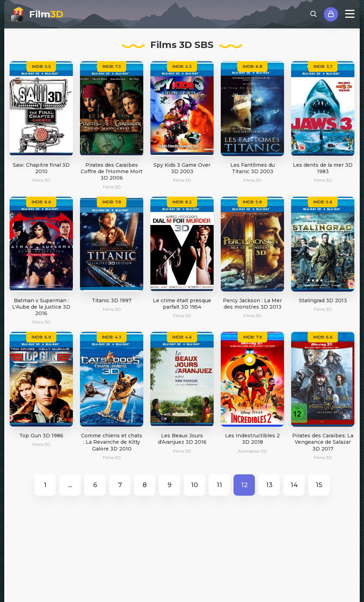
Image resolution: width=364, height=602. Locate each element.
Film (46, 14)
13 (269, 485)
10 (194, 485)
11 (219, 485)
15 (319, 485)
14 (294, 485)
